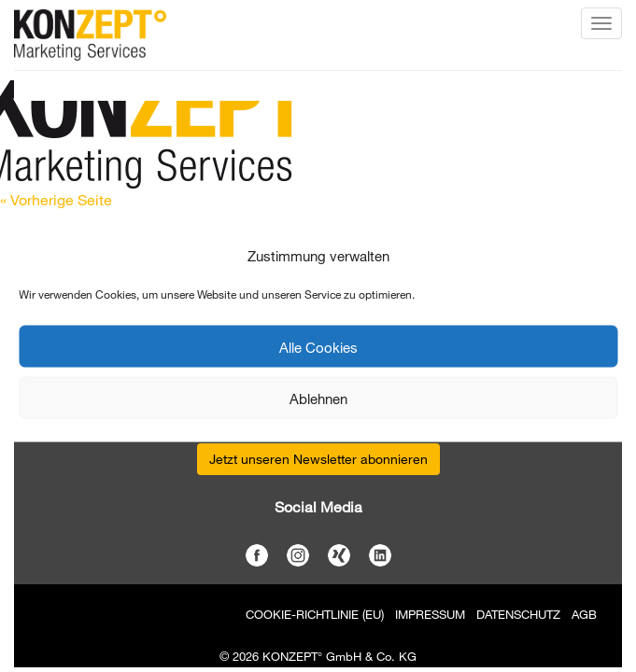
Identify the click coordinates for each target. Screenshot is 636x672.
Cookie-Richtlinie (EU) (315, 614)
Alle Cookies (318, 346)
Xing (339, 555)
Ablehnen (318, 398)
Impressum (430, 614)
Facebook (257, 555)
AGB (584, 614)
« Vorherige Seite (56, 199)
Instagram (298, 555)
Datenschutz (518, 614)
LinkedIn (380, 555)
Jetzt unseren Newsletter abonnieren (318, 459)
